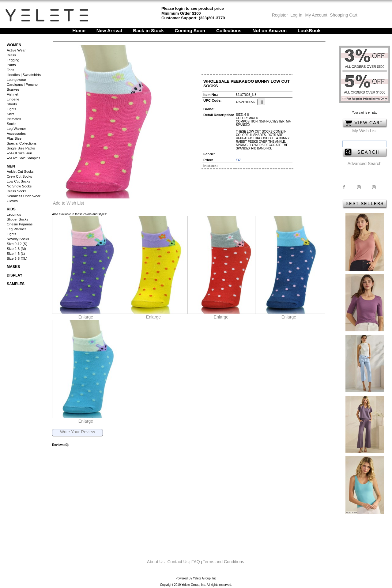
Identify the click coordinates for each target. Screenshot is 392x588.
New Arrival (109, 30)
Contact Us (178, 562)
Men (11, 166)
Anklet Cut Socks (20, 171)
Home (79, 30)
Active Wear (16, 50)
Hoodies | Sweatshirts (24, 75)
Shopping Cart (344, 15)
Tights (11, 109)
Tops (10, 70)
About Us (156, 562)
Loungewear (16, 80)
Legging (13, 60)
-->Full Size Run (19, 153)
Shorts (12, 104)
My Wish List (364, 131)
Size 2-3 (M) (16, 249)
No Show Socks (19, 186)
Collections (229, 30)
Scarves (13, 89)
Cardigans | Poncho (22, 85)
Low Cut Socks (19, 181)
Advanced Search (365, 164)
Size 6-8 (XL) (17, 258)
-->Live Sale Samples (24, 158)
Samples (16, 284)
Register (280, 15)
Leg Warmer (16, 129)
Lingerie (13, 99)
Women (14, 45)
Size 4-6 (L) (16, 254)
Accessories (16, 134)
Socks (11, 124)
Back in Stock (148, 30)
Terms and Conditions (223, 562)
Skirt (10, 114)
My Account (316, 15)
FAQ (196, 562)
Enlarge (86, 317)
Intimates (14, 119)
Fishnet (13, 94)
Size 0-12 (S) (17, 244)
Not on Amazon (269, 30)
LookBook (309, 30)
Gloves (12, 201)
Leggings (14, 214)
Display (15, 275)
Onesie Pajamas (20, 224)
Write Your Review (77, 432)
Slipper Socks (17, 219)
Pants (11, 65)
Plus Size (14, 138)
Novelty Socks (18, 239)
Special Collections (22, 143)
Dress (11, 55)
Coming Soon (190, 30)
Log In (296, 15)
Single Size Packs (21, 148)
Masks (13, 267)
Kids (11, 209)
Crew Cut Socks (19, 176)
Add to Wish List (68, 203)
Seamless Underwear (24, 196)
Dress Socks (17, 191)
